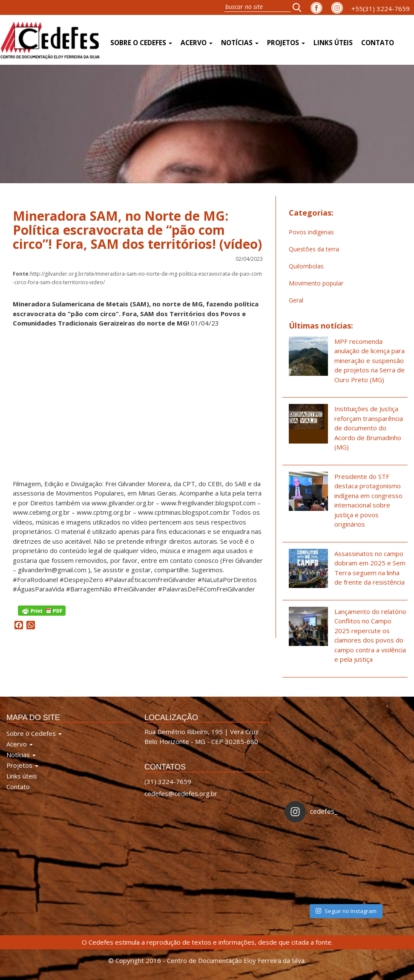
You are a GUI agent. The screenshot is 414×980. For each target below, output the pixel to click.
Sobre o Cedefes (141, 43)
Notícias (240, 43)
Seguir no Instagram (346, 911)
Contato (378, 43)
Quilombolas (306, 266)
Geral (296, 300)
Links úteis (333, 43)
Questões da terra (314, 249)
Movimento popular (316, 283)
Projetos (286, 43)
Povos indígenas (311, 232)
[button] (299, 7)
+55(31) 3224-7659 (381, 9)
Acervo (197, 43)
